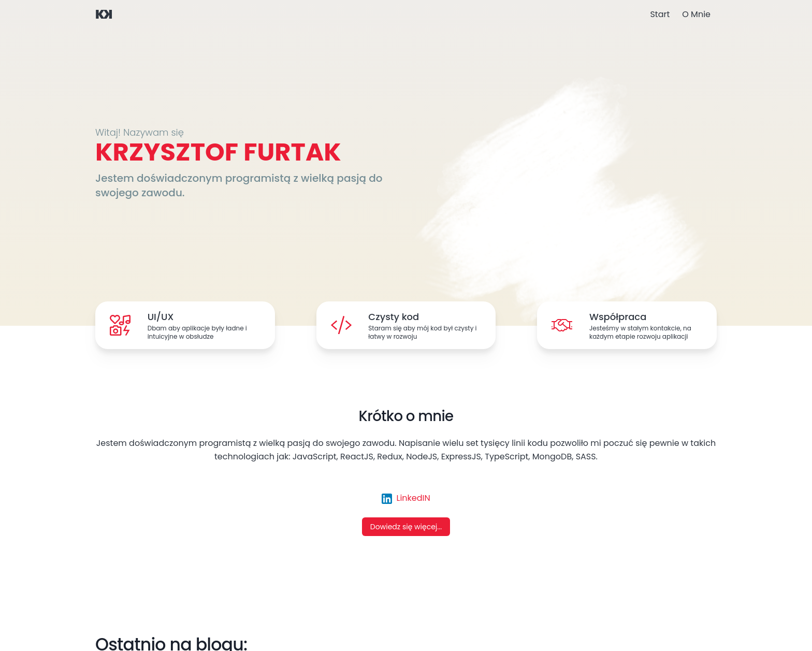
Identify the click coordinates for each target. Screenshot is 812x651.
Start (660, 14)
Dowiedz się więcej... (406, 527)
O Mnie (696, 14)
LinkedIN (406, 498)
